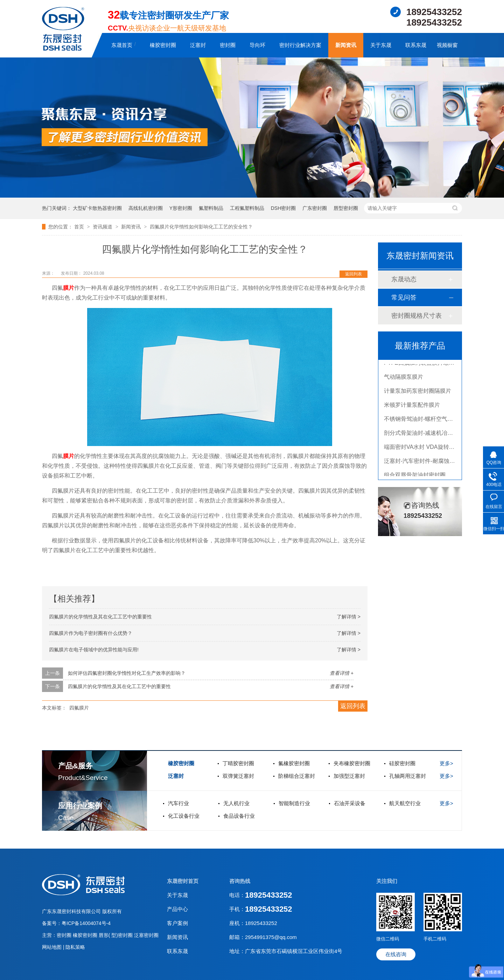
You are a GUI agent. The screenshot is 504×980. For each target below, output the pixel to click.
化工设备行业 (184, 816)
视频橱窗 (447, 45)
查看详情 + (342, 673)
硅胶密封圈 (402, 763)
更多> (446, 763)
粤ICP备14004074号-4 (86, 923)
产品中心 (177, 909)
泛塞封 (198, 45)
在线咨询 (396, 954)
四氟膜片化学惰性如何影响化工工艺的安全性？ (201, 227)
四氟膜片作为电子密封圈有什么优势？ (91, 633)
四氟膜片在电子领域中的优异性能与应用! (94, 650)
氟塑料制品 (211, 208)
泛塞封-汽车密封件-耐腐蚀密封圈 (425, 462)
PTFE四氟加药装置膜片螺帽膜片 (425, 364)
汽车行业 (178, 803)
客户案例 (177, 923)
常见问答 (404, 297)
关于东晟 (381, 45)
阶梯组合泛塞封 (297, 776)
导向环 (257, 45)
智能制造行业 (294, 803)
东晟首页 (122, 45)
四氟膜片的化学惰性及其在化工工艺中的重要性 (100, 617)
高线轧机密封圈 (146, 208)
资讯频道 (103, 227)
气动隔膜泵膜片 (404, 378)
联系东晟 (416, 45)
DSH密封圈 (283, 208)
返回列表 (353, 274)
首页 (80, 227)
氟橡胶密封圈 (294, 763)
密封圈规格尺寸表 (416, 316)
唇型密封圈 (346, 208)
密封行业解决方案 (300, 45)
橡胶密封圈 (163, 45)
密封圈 (228, 45)
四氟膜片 (79, 708)
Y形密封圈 (181, 208)
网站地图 (52, 947)
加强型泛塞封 (349, 776)
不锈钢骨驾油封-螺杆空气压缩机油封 (430, 420)
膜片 (69, 288)
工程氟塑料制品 (247, 208)
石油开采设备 (350, 803)
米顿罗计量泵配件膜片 (412, 406)
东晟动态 (404, 279)
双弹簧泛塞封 (238, 776)
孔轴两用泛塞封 (408, 776)
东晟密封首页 (183, 881)
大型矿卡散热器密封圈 (97, 208)
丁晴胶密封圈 (238, 763)
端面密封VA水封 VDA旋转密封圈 (425, 448)
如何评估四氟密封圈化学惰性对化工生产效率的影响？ (127, 673)
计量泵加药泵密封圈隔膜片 (418, 392)
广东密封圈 (315, 208)
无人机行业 (236, 803)
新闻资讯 (346, 45)
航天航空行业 (405, 803)
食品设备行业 (239, 816)
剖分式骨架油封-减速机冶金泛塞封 (427, 434)
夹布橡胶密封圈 (352, 763)
